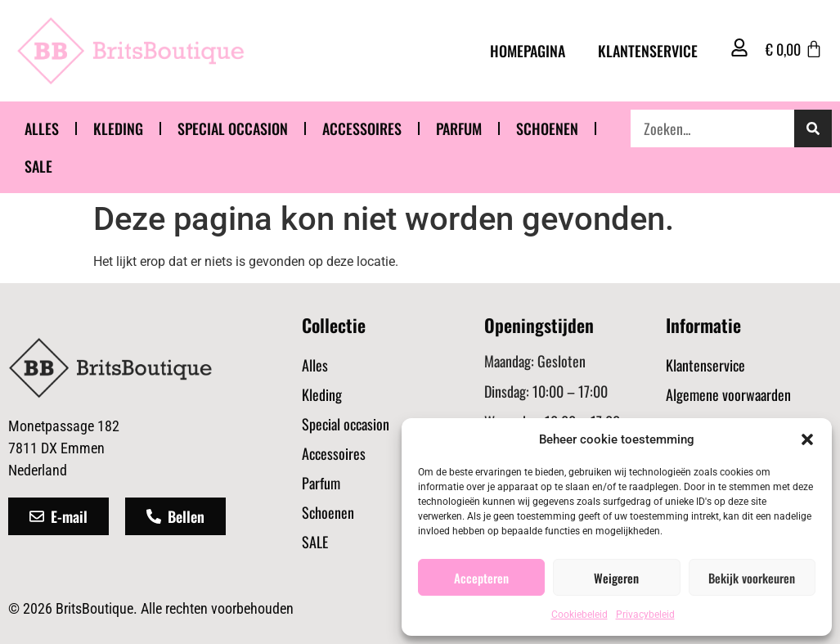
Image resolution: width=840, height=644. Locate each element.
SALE (38, 166)
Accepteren (481, 578)
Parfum (459, 128)
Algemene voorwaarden (728, 394)
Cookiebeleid (579, 615)
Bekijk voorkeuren (752, 578)
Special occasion (233, 128)
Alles (42, 128)
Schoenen (547, 128)
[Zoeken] (813, 128)
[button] (807, 439)
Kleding (118, 128)
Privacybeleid (645, 615)
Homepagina (528, 51)
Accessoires (362, 128)
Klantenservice (648, 51)
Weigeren (616, 578)
